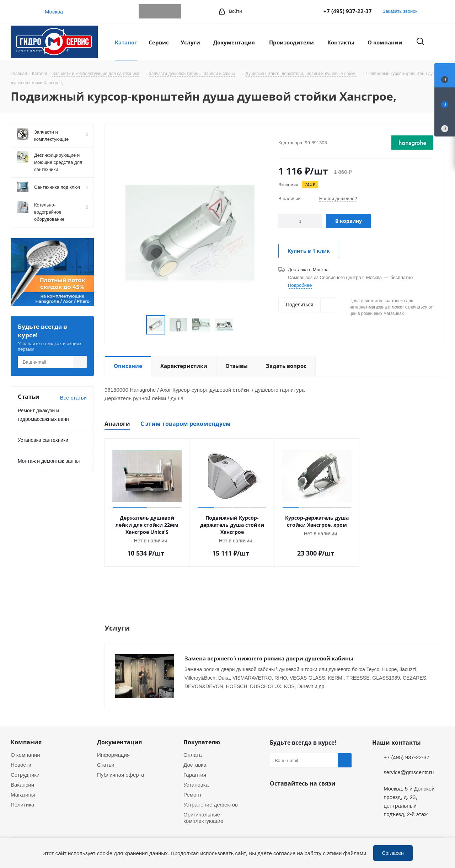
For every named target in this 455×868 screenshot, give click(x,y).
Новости (21, 757)
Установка (196, 777)
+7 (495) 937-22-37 (348, 11)
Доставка (195, 757)
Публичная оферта (121, 767)
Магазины (23, 787)
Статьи (106, 757)
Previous (138, 325)
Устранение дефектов (211, 797)
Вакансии (22, 777)
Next (242, 325)
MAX (174, 11)
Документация (119, 734)
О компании (25, 747)
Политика (22, 797)
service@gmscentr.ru (409, 764)
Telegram (146, 11)
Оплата (193, 747)
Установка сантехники (43, 440)
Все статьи (73, 397)
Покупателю (202, 734)
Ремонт (193, 787)
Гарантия (195, 767)
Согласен (393, 853)
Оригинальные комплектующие (203, 810)
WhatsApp (160, 11)
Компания (26, 734)
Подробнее (300, 285)
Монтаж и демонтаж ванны (49, 461)
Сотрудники (25, 767)
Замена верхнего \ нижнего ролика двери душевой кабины (269, 658)
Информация (113, 747)
